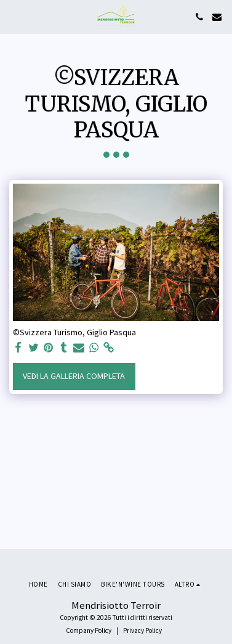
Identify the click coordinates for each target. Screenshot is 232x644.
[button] (14, 16)
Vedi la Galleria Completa (74, 376)
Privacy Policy (142, 630)
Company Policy (89, 630)
